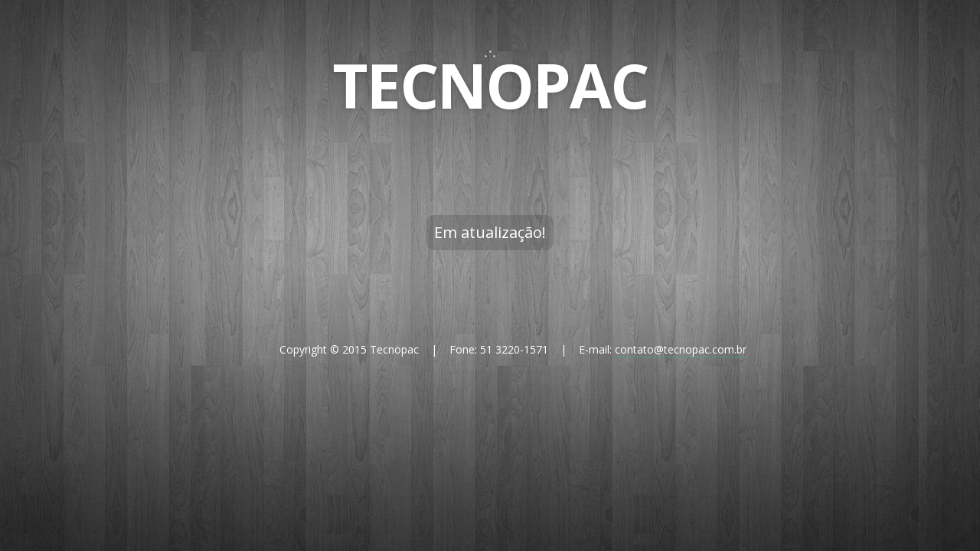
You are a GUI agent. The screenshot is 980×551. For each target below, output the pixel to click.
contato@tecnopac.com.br (681, 349)
